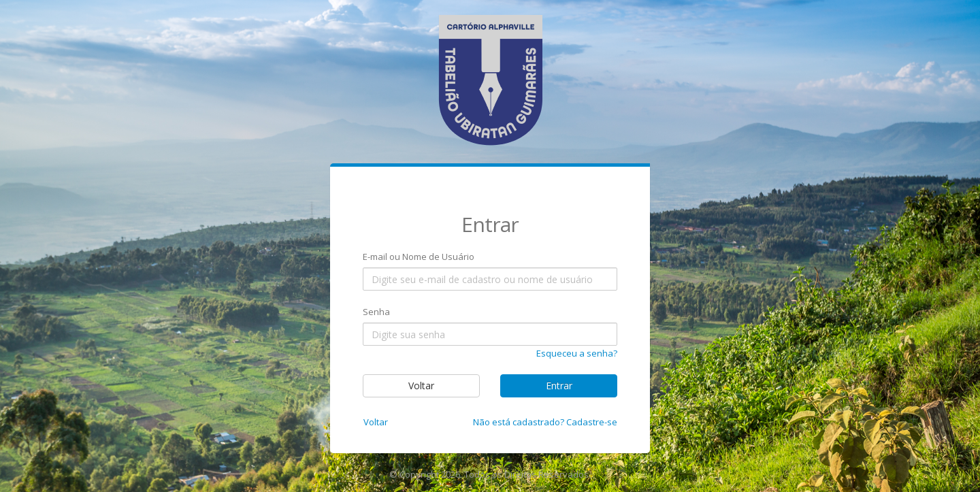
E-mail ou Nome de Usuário (419, 257)
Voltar (421, 386)
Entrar (559, 386)
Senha (376, 312)
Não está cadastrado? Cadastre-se (545, 422)
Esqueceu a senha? (577, 353)
